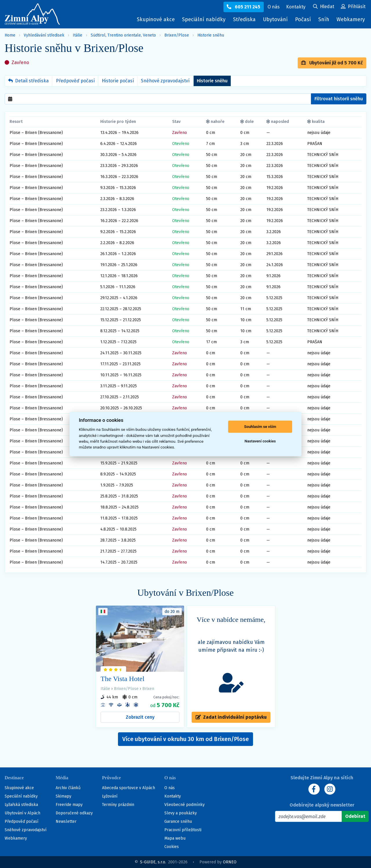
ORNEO (230, 862)
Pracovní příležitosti (183, 830)
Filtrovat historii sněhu (339, 99)
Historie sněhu (211, 35)
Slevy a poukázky (181, 813)
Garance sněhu (178, 821)
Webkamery (351, 19)
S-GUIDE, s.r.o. (153, 862)
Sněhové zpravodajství (165, 81)
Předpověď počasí (75, 81)
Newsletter (66, 821)
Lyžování (110, 796)
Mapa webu (175, 838)
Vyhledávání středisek (44, 35)
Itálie (78, 35)
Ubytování (277, 21)
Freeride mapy (69, 805)
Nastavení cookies (260, 441)
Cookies (172, 847)
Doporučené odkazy (74, 813)
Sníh (325, 21)
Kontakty (173, 796)
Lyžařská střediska (21, 805)
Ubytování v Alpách (22, 813)
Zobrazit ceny (140, 717)
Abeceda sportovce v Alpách (129, 788)
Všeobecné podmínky (184, 805)
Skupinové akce (156, 19)
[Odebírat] (355, 816)
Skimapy (63, 796)
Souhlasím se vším (260, 427)
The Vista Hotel (122, 679)
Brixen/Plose (177, 35)
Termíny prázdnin (118, 805)
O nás (170, 788)
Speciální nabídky (204, 19)
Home (10, 35)
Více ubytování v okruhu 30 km (185, 739)
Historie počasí (118, 81)
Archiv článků (68, 788)
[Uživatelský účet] (324, 7)
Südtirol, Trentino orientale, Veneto (123, 35)
